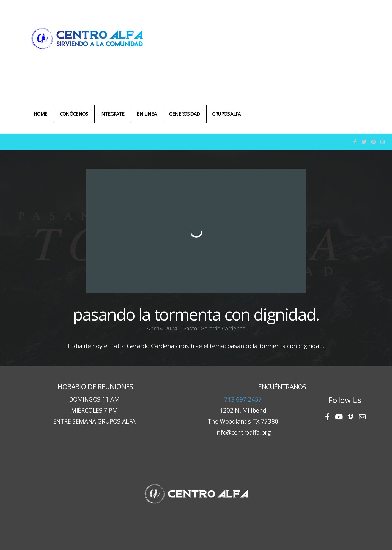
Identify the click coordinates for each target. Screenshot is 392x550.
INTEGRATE (112, 114)
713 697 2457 (243, 399)
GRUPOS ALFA (226, 114)
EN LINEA (147, 114)
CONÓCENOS (74, 114)
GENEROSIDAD (184, 114)
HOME (40, 114)
